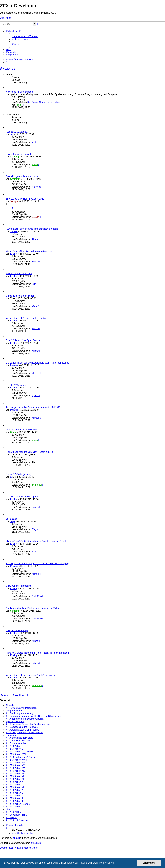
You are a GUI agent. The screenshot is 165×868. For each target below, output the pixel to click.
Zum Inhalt (6, 18)
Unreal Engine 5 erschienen (20, 296)
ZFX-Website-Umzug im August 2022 (25, 199)
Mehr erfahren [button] (107, 863)
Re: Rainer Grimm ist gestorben (44, 102)
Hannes (36, 187)
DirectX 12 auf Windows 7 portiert (23, 497)
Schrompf (15, 157)
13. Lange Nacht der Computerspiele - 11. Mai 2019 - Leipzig (37, 564)
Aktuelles (8, 68)
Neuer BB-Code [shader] (19, 474)
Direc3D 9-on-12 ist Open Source (23, 340)
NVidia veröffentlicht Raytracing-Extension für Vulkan (33, 608)
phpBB (16, 838)
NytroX (35, 395)
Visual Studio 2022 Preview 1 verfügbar (26, 318)
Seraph (14, 201)
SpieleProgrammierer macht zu (22, 176)
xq (11, 134)
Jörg (12, 522)
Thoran (14, 231)
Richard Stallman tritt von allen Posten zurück (29, 452)
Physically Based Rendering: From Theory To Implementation (37, 653)
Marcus (14, 365)
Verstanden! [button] (149, 863)
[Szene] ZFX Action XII (17, 132)
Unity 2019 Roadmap (17, 630)
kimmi (19, 105)
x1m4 (35, 284)
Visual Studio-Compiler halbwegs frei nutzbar (29, 251)
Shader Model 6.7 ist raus (19, 273)
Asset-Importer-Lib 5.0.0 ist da (21, 430)
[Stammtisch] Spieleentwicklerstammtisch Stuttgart (32, 229)
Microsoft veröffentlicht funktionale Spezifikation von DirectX (37, 541)
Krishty (14, 254)
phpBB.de (36, 843)
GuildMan (37, 596)
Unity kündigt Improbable (19, 586)
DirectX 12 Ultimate (16, 385)
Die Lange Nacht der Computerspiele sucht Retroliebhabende (38, 363)
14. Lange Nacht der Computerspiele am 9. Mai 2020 (33, 407)
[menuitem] (25, 36)
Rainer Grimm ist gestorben (20, 154)
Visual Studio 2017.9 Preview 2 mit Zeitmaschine (31, 675)
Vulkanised (11, 519)
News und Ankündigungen (19, 92)
